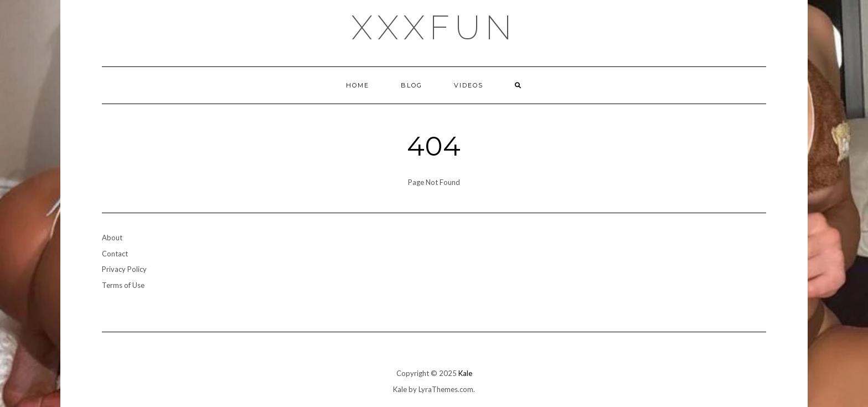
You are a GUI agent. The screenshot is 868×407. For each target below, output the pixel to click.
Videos (469, 85)
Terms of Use (123, 285)
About (112, 238)
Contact (115, 254)
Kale (465, 373)
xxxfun (434, 28)
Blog (412, 85)
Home (358, 85)
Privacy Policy (124, 269)
